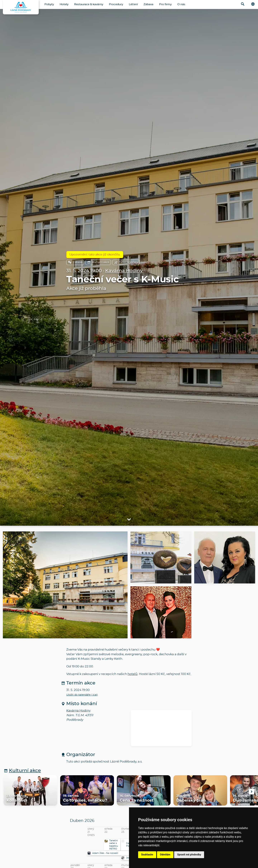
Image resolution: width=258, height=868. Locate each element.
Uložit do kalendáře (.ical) (82, 695)
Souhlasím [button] (147, 855)
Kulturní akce (98, 262)
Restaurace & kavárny (89, 4)
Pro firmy (165, 4)
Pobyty (49, 4)
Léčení (133, 4)
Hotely (64, 4)
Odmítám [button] (165, 855)
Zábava (148, 4)
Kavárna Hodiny (124, 271)
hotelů (132, 674)
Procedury (116, 4)
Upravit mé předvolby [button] (189, 855)
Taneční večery (126, 262)
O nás (181, 4)
